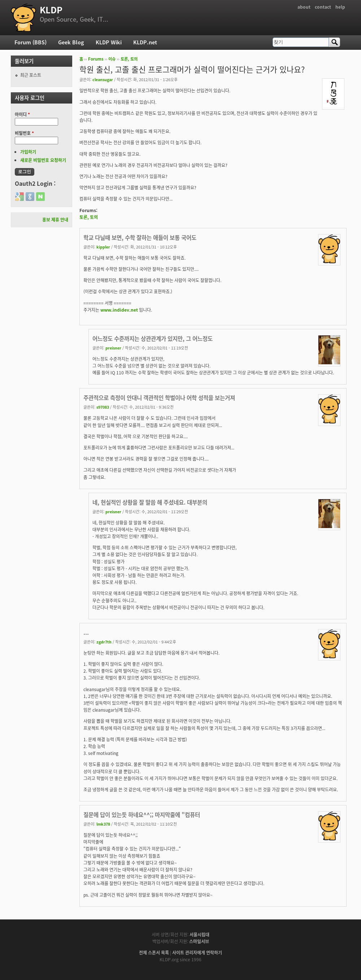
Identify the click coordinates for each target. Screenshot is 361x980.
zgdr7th (104, 642)
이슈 (112, 59)
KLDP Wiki (109, 42)
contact (323, 7)
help (340, 7)
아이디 (22, 114)
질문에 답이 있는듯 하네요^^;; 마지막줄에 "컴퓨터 (142, 815)
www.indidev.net (119, 310)
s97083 (103, 407)
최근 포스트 (31, 75)
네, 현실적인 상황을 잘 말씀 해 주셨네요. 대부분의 (150, 502)
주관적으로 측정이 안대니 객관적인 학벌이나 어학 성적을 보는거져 (159, 398)
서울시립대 (199, 935)
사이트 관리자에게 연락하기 (197, 953)
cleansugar (103, 79)
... (86, 632)
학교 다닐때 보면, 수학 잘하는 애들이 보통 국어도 (140, 238)
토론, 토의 (129, 59)
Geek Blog (71, 42)
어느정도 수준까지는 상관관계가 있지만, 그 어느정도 (153, 339)
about (304, 7)
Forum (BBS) (31, 42)
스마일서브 (199, 941)
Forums (96, 59)
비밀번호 (24, 133)
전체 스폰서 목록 (154, 953)
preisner (113, 348)
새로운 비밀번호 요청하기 (43, 160)
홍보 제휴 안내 (55, 220)
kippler (103, 247)
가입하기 (28, 152)
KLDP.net (145, 42)
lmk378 (103, 824)
